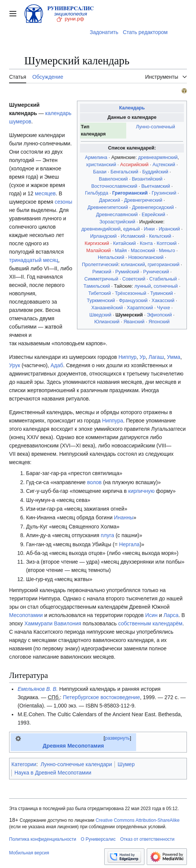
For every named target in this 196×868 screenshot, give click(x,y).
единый (132, 229)
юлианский (133, 265)
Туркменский (101, 301)
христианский (101, 165)
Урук (15, 365)
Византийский (147, 179)
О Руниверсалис (98, 839)
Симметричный (101, 279)
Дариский (109, 200)
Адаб (57, 365)
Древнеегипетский (108, 207)
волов (94, 482)
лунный (143, 286)
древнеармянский (158, 157)
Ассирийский (134, 165)
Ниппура (113, 421)
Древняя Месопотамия (73, 746)
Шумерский (129, 315)
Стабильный (163, 279)
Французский (133, 301)
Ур (143, 357)
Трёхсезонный (131, 293)
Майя (121, 251)
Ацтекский (164, 165)
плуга (107, 535)
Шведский (100, 315)
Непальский (111, 257)
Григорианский (130, 193)
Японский (159, 322)
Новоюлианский (146, 257)
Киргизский (97, 243)
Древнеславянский (117, 215)
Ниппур (127, 357)
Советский (134, 279)
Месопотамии (26, 615)
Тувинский (162, 293)
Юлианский (107, 322)
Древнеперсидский (153, 207)
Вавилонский (113, 179)
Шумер (126, 764)
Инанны (124, 517)
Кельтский (160, 236)
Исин (151, 615)
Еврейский (154, 215)
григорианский (163, 265)
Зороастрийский (117, 222)
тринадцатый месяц (34, 260)
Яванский (134, 322)
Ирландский (103, 236)
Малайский (99, 251)
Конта (146, 243)
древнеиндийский (101, 229)
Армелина (96, 157)
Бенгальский (124, 172)
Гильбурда (96, 193)
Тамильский (97, 286)
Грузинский (164, 193)
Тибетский (100, 293)
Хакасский (163, 301)
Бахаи (100, 172)
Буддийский (155, 172)
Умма (173, 357)
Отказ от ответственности (147, 839)
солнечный (166, 286)
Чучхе (163, 308)
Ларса (171, 615)
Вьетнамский (156, 186)
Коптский (167, 243)
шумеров (20, 122)
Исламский (133, 236)
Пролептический (100, 265)
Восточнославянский (114, 186)
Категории (24, 764)
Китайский (124, 243)
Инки (150, 229)
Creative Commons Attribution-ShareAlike (137, 820)
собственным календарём (150, 623)
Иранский (169, 229)
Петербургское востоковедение (101, 697)
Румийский (127, 272)
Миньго (167, 251)
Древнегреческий (143, 200)
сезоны (63, 202)
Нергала (129, 544)
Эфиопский (159, 315)
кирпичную (141, 491)
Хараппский (140, 308)
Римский (102, 272)
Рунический (156, 272)
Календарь (132, 108)
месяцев (45, 193)
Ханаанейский (107, 308)
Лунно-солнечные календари (76, 764)
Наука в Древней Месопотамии (53, 773)
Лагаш (156, 357)
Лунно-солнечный (155, 127)
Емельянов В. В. (38, 689)
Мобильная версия (29, 853)
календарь (58, 113)
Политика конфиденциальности (43, 839)
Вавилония (68, 623)
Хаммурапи (38, 623)
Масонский (143, 251)
